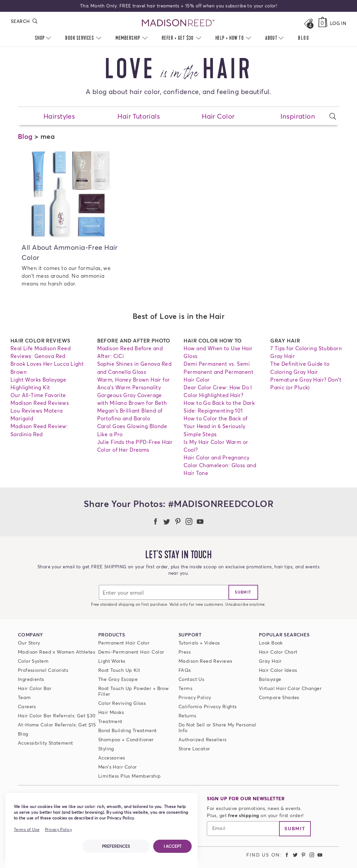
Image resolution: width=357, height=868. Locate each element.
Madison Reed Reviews (205, 661)
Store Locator (194, 749)
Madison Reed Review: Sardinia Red (39, 430)
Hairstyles (59, 116)
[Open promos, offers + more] (308, 23)
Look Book (271, 643)
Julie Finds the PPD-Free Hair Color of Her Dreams (135, 446)
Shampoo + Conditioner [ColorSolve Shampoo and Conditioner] (126, 739)
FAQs (185, 670)
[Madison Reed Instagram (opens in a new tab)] (312, 855)
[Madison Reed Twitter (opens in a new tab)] (295, 855)
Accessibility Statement (46, 743)
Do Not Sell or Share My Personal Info (217, 727)
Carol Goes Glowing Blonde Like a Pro (132, 430)
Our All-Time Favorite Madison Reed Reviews (40, 399)
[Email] (164, 592)
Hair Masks (111, 712)
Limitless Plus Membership (130, 776)
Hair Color (218, 116)
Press (185, 652)
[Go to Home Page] (178, 23)
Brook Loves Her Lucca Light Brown (47, 368)
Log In (338, 23)
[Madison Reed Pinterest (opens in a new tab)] (303, 855)
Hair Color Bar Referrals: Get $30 (57, 715)
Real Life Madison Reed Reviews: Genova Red (40, 352)
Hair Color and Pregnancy (216, 457)
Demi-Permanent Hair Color (131, 652)
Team (24, 697)
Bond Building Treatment (128, 730)
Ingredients (31, 679)
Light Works (112, 661)
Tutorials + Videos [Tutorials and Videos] (199, 643)
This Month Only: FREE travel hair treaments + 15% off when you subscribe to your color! (179, 6)
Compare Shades (279, 697)
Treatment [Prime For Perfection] (110, 721)
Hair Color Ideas (278, 670)
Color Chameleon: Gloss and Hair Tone (220, 469)
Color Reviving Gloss (122, 703)
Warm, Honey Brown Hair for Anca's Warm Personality (134, 383)
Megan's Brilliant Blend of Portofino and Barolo (130, 414)
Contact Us (191, 679)
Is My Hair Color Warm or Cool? (216, 446)
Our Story (29, 643)
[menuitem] (303, 38)
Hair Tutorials (139, 116)
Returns (187, 715)
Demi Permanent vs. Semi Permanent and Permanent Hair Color (218, 371)
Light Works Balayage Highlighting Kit (38, 383)
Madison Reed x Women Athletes (57, 652)
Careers (27, 706)
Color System (33, 661)
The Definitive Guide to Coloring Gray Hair (300, 368)
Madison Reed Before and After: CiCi (130, 352)
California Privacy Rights (208, 706)
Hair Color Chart (278, 652)
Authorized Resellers (202, 739)
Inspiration (298, 116)
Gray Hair (270, 661)
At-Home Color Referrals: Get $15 (57, 725)
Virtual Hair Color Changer (290, 688)
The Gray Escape (118, 679)
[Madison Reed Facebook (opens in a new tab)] (287, 855)
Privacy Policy (195, 697)
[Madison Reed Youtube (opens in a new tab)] (320, 855)
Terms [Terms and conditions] (185, 688)
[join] (243, 592)
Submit (295, 828)
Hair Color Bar (35, 688)
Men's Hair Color (118, 767)
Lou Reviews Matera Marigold (37, 414)
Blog (25, 136)
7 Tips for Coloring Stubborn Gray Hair (306, 352)
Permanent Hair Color (124, 643)
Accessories (112, 758)
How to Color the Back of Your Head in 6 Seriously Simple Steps (215, 426)
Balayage (270, 679)
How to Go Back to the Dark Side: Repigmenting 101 (219, 407)
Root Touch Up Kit (119, 670)
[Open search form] (333, 116)
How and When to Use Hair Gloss (218, 352)
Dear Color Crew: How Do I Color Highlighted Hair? (218, 391)
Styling (106, 749)
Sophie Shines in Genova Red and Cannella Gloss (134, 368)
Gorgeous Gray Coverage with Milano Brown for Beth (132, 399)
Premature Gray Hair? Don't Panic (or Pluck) (306, 383)
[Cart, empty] (323, 23)
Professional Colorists (43, 670)
